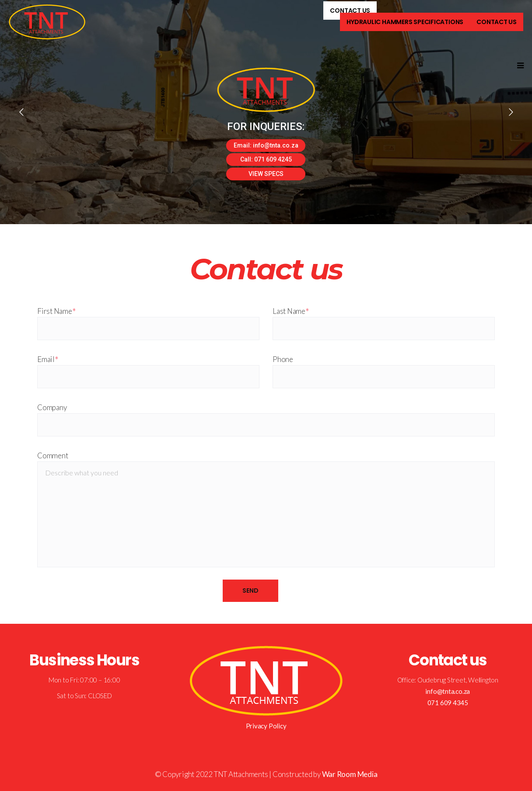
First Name (56, 311)
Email (48, 359)
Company (52, 407)
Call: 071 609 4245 (266, 159)
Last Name (291, 311)
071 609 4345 (448, 703)
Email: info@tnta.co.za (266, 145)
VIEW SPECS (266, 174)
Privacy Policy (266, 726)
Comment (52, 455)
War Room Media (350, 774)
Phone (283, 359)
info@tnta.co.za (448, 691)
